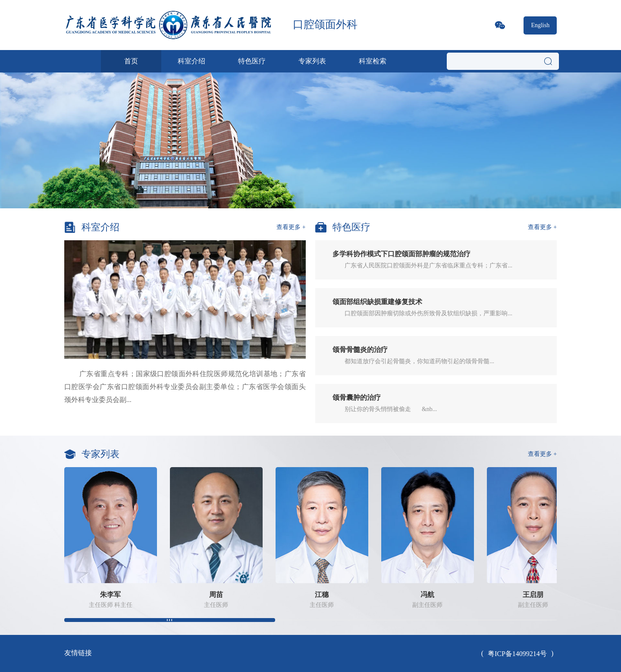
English (540, 25)
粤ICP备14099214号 (517, 654)
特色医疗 (252, 61)
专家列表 (312, 61)
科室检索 (373, 61)
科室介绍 (191, 61)
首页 (131, 61)
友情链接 (78, 653)
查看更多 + (291, 227)
